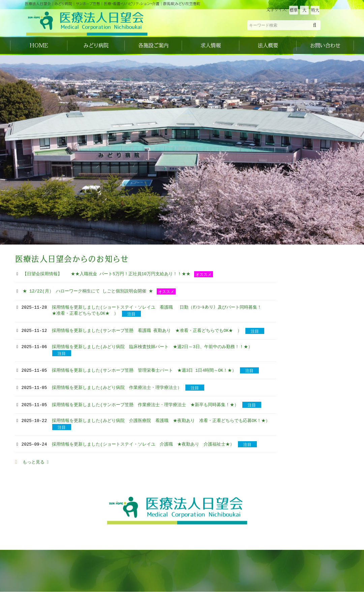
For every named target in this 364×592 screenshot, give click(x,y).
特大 (315, 10)
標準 (294, 10)
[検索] (315, 25)
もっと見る (36, 462)
